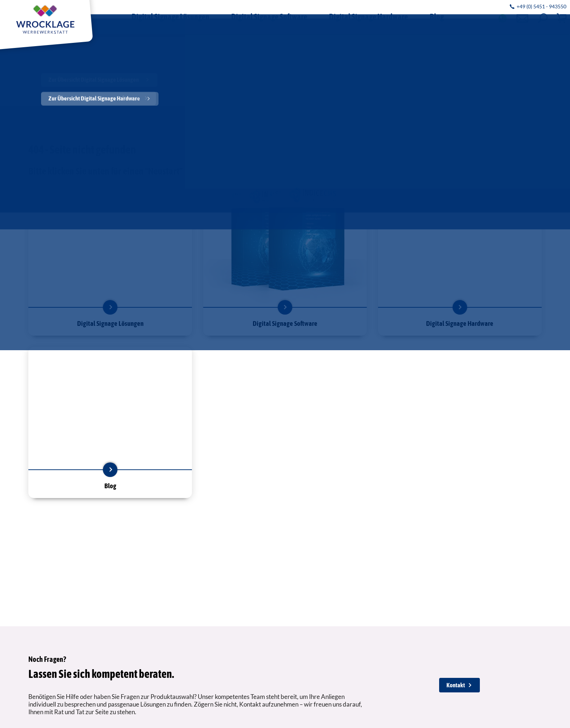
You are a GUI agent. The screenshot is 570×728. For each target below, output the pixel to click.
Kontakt (456, 685)
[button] (543, 18)
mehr (110, 307)
